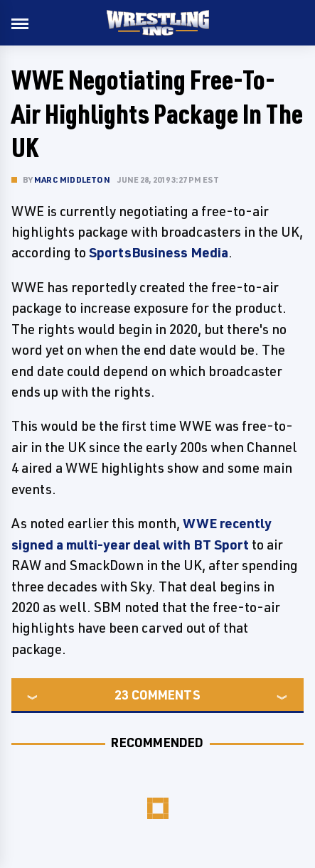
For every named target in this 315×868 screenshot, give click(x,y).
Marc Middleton (72, 180)
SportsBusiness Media (159, 252)
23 (122, 695)
